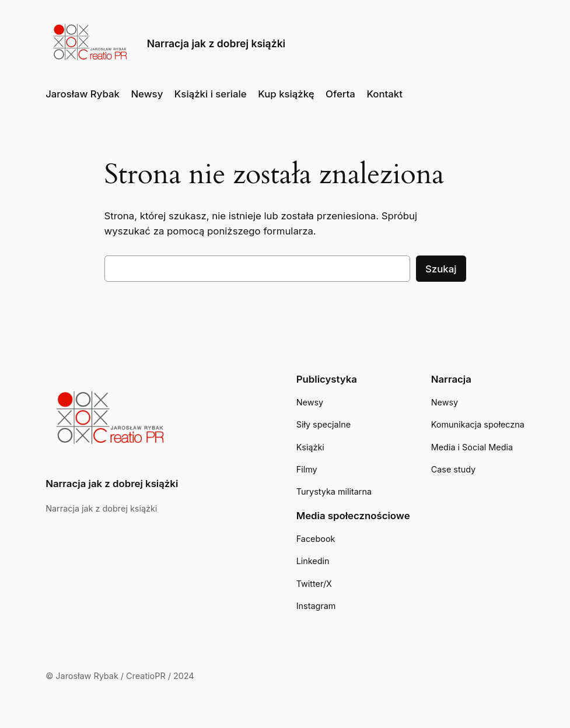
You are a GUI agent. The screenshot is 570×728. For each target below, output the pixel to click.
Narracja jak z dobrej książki (216, 43)
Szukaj (441, 269)
